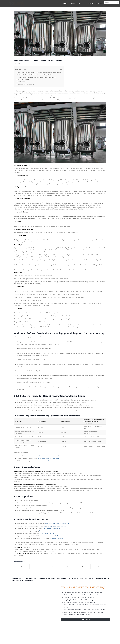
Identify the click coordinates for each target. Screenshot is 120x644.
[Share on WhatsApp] (52, 566)
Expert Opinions (22, 82)
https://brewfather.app (46, 531)
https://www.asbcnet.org (54, 461)
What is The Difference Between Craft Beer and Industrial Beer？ (82, 595)
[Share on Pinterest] (68, 566)
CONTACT (99, 3)
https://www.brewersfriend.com (52, 528)
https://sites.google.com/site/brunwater (55, 526)
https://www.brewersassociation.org (48, 458)
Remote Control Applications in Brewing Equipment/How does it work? (84, 612)
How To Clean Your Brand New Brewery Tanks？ (78, 615)
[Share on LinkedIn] (83, 566)
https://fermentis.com (48, 533)
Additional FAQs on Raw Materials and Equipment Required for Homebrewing (39, 72)
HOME (65, 3)
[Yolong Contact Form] (32, 610)
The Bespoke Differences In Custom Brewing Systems (79, 597)
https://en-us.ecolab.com (57, 538)
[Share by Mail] (98, 566)
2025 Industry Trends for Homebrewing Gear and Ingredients (34, 75)
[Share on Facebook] (22, 566)
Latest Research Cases (23, 79)
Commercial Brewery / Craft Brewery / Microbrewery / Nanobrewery (83, 592)
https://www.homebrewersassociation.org (50, 456)
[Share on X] (37, 566)
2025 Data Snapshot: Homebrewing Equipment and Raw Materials (38, 77)
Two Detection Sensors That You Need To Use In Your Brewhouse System (85, 610)
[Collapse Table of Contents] (61, 69)
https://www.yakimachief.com (52, 536)
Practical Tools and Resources (25, 84)
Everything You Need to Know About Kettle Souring (78, 600)
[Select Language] (111, 3)
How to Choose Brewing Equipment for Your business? (79, 602)
